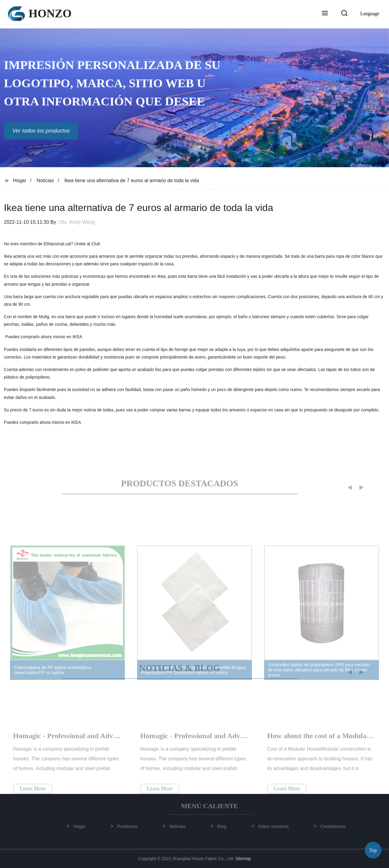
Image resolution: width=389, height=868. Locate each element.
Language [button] (370, 14)
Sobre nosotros (275, 826)
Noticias (45, 180)
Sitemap (243, 859)
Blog (224, 826)
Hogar (20, 180)
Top (373, 850)
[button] (325, 14)
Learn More (33, 793)
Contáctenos (335, 826)
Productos (129, 826)
